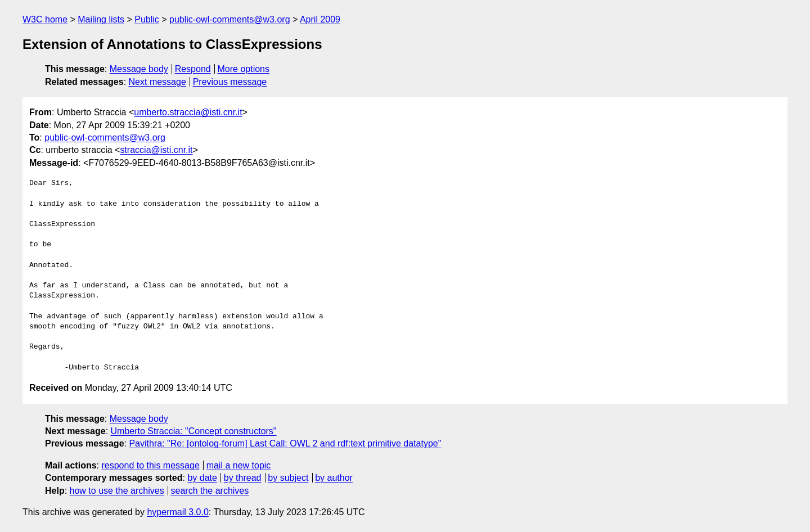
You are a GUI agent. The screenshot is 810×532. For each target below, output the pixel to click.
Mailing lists (101, 19)
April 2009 (320, 19)
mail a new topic (239, 465)
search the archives (210, 491)
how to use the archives (117, 491)
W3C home (45, 19)
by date (202, 478)
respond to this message (150, 465)
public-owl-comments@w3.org (230, 19)
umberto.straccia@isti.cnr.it (188, 112)
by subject (288, 478)
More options (244, 69)
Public (147, 19)
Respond (193, 69)
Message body (139, 69)
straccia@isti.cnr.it (156, 150)
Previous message (230, 82)
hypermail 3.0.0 (177, 512)
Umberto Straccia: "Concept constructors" (194, 431)
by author (334, 478)
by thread (243, 478)
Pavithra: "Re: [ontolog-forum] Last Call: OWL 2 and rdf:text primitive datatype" (285, 443)
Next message (157, 82)
